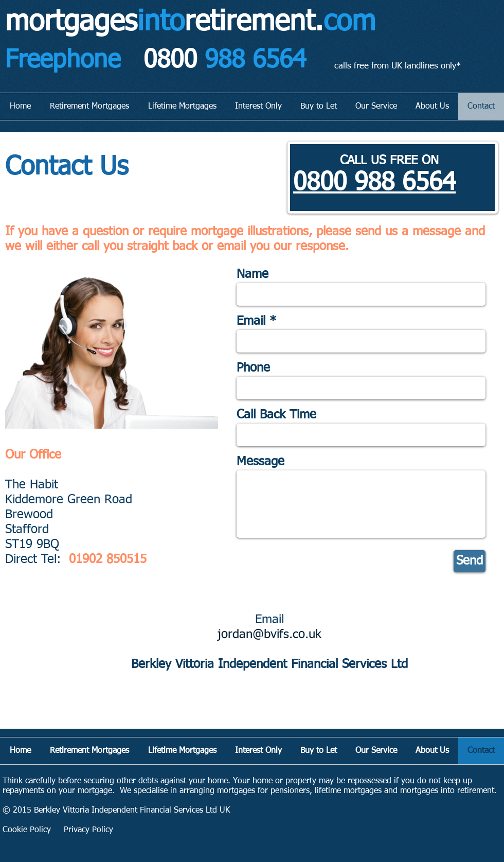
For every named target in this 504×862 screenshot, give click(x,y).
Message (260, 462)
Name (253, 274)
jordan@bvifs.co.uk (269, 635)
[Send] (470, 561)
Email (251, 321)
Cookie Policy (27, 830)
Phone (253, 368)
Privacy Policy (88, 830)
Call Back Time (276, 415)
